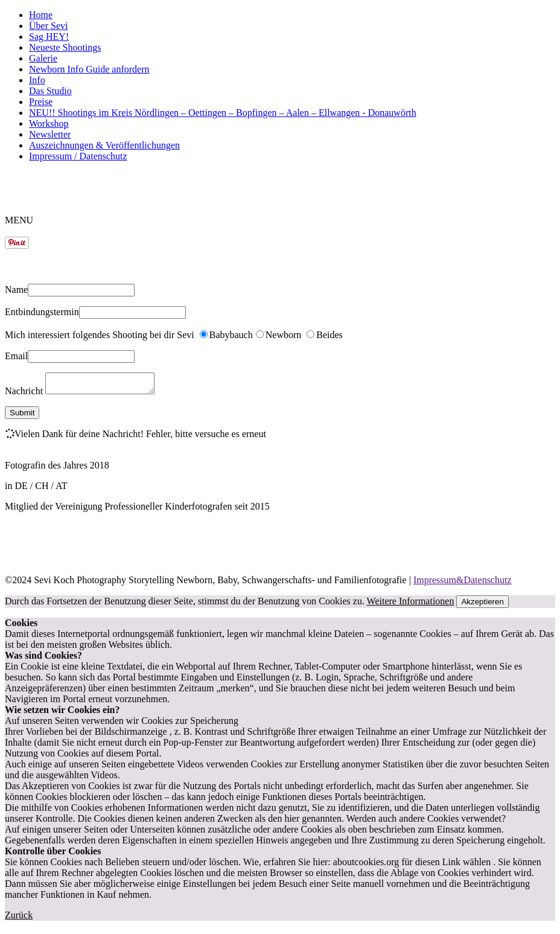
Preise (41, 102)
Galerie (43, 58)
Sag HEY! (49, 37)
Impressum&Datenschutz (463, 584)
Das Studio (50, 91)
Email (16, 356)
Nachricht (25, 395)
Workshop (49, 123)
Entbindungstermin (42, 312)
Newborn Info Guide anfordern (89, 69)
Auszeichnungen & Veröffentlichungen (104, 145)
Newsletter (50, 134)
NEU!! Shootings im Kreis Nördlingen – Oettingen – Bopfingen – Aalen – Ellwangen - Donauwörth (223, 113)
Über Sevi (48, 26)
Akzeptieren (482, 605)
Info (37, 80)
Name (16, 289)
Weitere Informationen (411, 605)
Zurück (19, 919)
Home (41, 15)
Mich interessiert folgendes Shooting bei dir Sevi (101, 335)
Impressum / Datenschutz (78, 156)
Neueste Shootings (65, 47)
